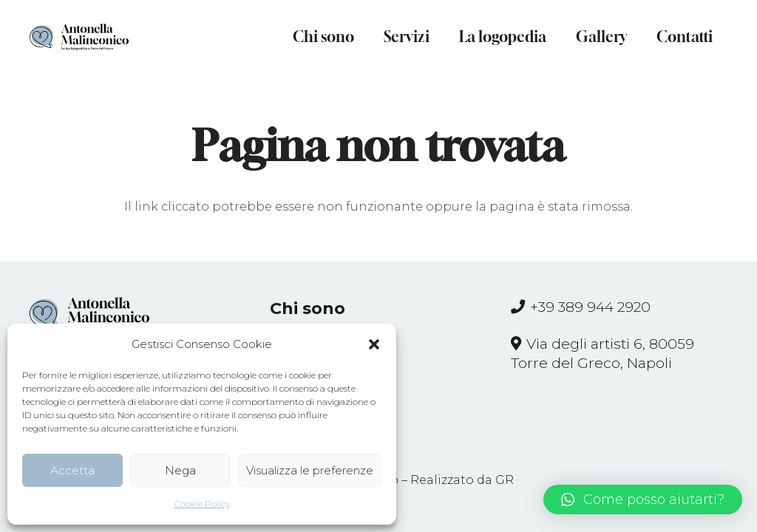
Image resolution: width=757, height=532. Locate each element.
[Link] (79, 37)
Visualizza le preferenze (310, 470)
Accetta (72, 470)
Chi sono (308, 308)
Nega (180, 470)
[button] (374, 344)
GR (505, 480)
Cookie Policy (202, 504)
